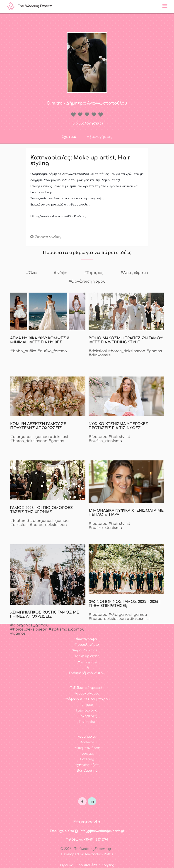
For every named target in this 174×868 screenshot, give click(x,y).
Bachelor (87, 742)
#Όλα (31, 273)
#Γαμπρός (94, 273)
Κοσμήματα (87, 737)
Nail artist (87, 722)
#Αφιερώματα (134, 273)
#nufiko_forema (52, 351)
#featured (98, 437)
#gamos (154, 351)
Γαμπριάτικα (87, 710)
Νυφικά (87, 705)
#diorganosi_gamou (29, 437)
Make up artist (87, 656)
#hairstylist (119, 437)
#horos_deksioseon (127, 351)
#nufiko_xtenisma (105, 441)
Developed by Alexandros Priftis (87, 854)
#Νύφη (60, 273)
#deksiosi (98, 351)
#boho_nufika (23, 351)
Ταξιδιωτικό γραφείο (87, 688)
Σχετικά (69, 137)
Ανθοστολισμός (87, 693)
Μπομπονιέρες (87, 748)
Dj (87, 667)
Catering (87, 759)
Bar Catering (87, 771)
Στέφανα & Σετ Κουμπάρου (87, 699)
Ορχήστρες (87, 716)
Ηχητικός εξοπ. (87, 765)
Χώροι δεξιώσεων (87, 650)
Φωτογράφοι (87, 639)
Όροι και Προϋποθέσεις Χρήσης (87, 865)
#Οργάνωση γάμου (87, 281)
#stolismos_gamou (66, 629)
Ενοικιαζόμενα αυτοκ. (87, 673)
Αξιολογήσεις (100, 137)
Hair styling (87, 662)
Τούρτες (87, 754)
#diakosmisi (100, 355)
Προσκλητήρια (87, 645)
